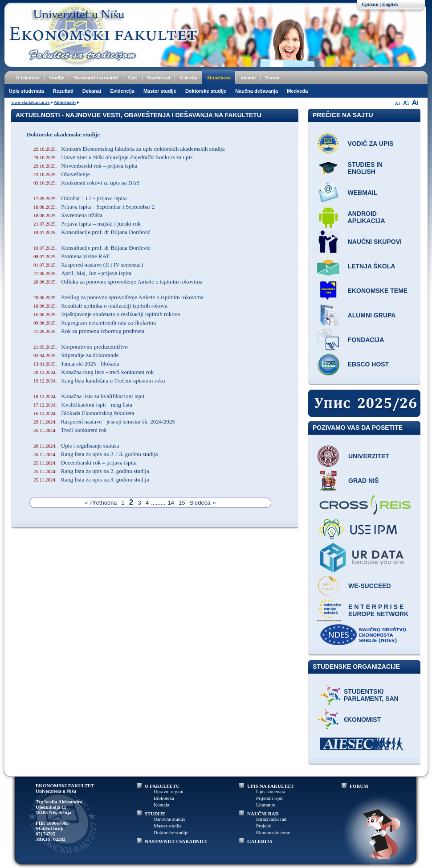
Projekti (264, 826)
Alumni (248, 78)
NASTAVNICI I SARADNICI (176, 841)
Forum (272, 78)
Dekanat (92, 91)
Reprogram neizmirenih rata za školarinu (95, 323)
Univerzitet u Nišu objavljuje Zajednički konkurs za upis (113, 157)
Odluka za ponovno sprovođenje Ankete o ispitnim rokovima (118, 282)
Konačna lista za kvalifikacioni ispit (89, 396)
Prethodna (104, 503)
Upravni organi (169, 791)
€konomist (362, 720)
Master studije (160, 91)
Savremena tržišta (68, 215)
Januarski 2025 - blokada (76, 364)
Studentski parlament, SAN (371, 695)
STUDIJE (155, 814)
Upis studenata (26, 91)
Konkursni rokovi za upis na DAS (87, 183)
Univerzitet (369, 456)
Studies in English (365, 168)
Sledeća (200, 503)
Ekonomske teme (378, 291)
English (390, 4)
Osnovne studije (169, 819)
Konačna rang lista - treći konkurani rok (94, 372)
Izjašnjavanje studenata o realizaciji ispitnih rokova (107, 314)
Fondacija (366, 340)
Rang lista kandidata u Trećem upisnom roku (99, 381)
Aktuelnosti (219, 78)
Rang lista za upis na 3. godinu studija (91, 479)
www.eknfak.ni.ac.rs (31, 102)
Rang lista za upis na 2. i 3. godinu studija (96, 454)
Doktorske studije (206, 91)
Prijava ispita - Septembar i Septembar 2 (94, 207)
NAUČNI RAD (263, 814)
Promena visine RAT (71, 256)
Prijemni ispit (269, 798)
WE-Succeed (370, 586)
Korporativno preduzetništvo (81, 347)
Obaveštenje (62, 174)
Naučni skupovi (375, 242)
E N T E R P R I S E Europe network (378, 610)
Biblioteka (164, 798)
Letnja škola (372, 266)
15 (182, 503)
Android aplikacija (367, 217)
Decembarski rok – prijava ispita (85, 463)
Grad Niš (363, 481)
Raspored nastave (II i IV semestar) (88, 265)
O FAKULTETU (162, 786)
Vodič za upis (371, 144)
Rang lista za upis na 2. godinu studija (91, 471)
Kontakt (161, 805)
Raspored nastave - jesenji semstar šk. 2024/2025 (104, 422)
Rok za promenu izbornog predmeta (89, 331)
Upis (132, 78)
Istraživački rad (271, 819)
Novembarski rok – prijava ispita (85, 166)
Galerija (188, 78)
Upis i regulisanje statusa (76, 446)
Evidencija (122, 91)
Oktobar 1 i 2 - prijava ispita (80, 198)
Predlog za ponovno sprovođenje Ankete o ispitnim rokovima (118, 297)
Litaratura (266, 805)
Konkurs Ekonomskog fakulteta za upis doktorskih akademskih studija (129, 149)
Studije (57, 78)
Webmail (363, 193)
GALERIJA (260, 841)
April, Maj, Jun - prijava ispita (82, 273)
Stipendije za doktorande (76, 355)
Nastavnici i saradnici (96, 78)
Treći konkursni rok (70, 430)
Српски (370, 4)
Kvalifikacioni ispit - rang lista (83, 405)
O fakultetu (28, 78)
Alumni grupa (372, 315)
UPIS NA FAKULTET (271, 786)
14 (171, 503)
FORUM (359, 786)
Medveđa (297, 91)
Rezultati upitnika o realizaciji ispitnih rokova (100, 306)
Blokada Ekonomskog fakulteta (84, 413)
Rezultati (63, 91)
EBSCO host (369, 364)
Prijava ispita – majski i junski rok (87, 224)
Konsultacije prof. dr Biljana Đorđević (92, 232)
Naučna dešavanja (257, 91)
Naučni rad (159, 78)
